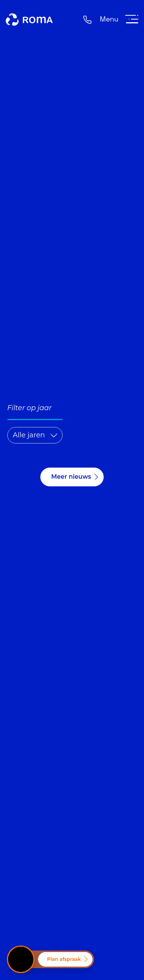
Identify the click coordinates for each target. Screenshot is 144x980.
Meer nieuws (71, 477)
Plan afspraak (64, 959)
